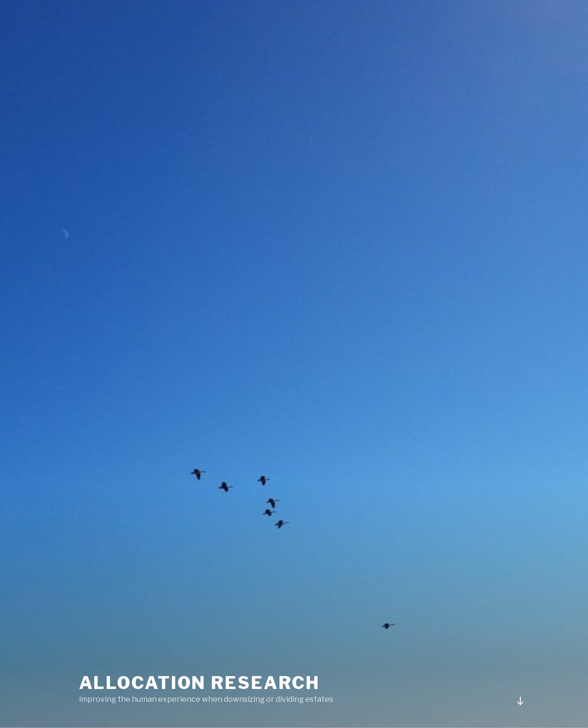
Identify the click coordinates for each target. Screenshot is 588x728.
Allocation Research (200, 683)
